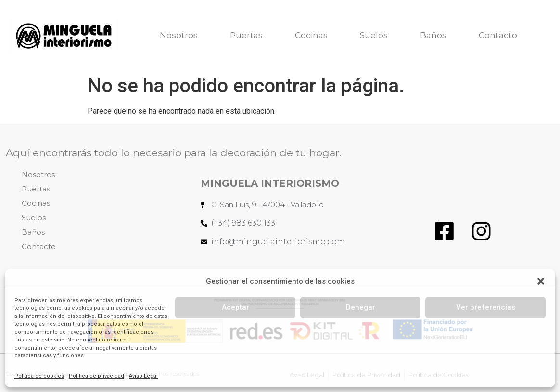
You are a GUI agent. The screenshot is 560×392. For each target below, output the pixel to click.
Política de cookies (39, 376)
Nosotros (179, 35)
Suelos (374, 35)
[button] (541, 281)
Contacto (498, 35)
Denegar (361, 307)
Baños (433, 35)
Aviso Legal (143, 376)
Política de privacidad (96, 376)
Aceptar (235, 307)
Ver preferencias (486, 307)
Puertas (246, 35)
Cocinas (311, 35)
